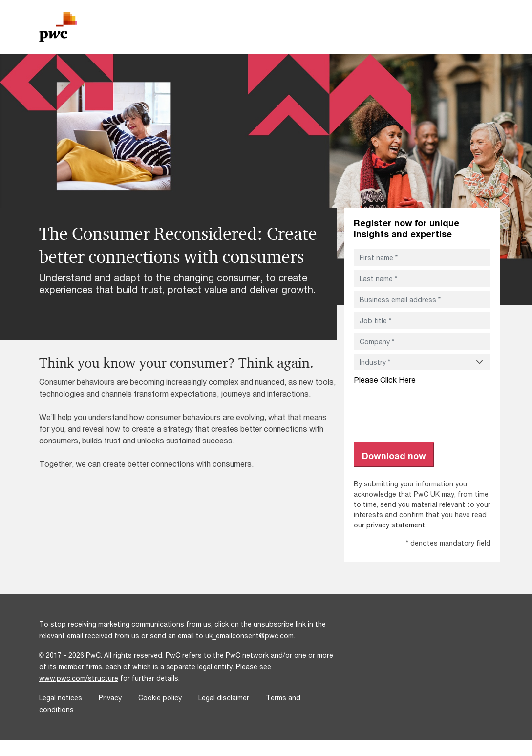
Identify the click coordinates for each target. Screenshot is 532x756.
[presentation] (428, 409)
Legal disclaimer (224, 698)
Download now (394, 456)
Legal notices (61, 698)
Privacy (110, 698)
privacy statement (396, 525)
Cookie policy (160, 698)
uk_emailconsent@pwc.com (250, 636)
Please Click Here (385, 380)
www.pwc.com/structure (79, 678)
